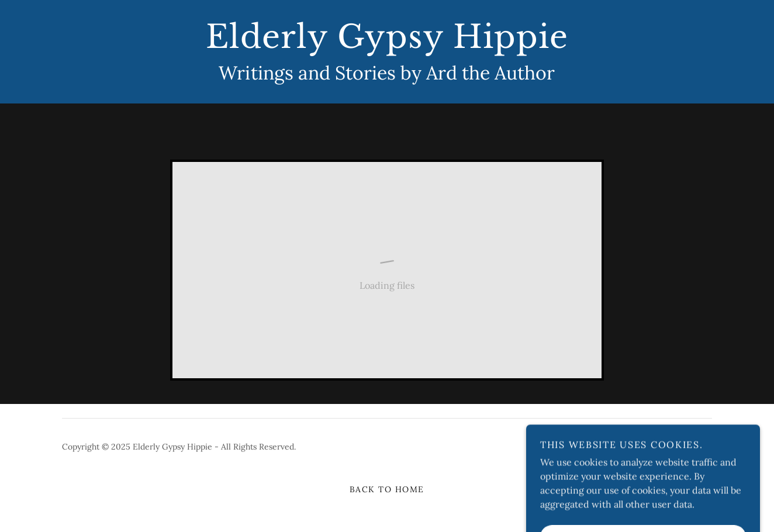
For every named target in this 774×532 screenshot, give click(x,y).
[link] (387, 44)
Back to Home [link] (387, 489)
